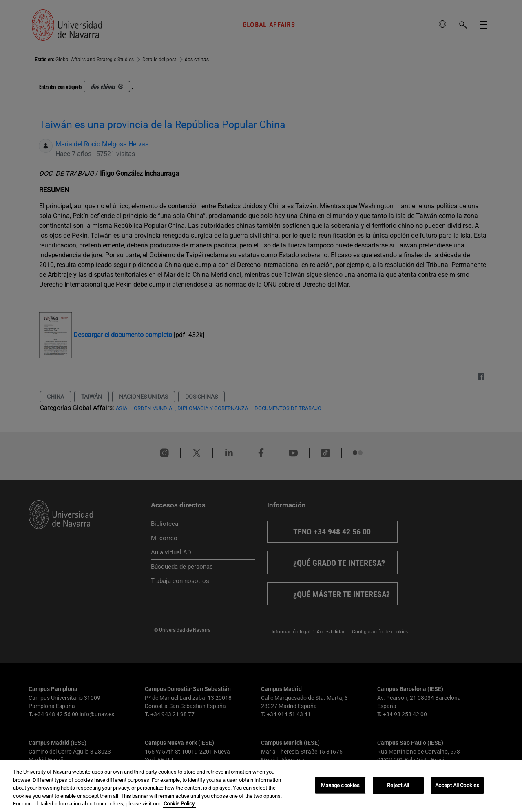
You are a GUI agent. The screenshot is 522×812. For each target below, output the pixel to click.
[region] (261, 786)
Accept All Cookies (457, 785)
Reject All (398, 785)
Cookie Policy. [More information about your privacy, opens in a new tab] (179, 804)
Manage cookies (341, 785)
